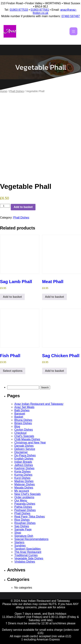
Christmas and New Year (30, 443)
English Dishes (24, 459)
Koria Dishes (22, 472)
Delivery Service (25, 449)
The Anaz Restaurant (28, 552)
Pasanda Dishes (25, 504)
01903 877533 (19, 10)
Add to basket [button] (12, 297)
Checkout (20, 433)
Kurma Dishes (23, 475)
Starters (19, 542)
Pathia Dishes (23, 507)
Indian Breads (23, 462)
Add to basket (23, 207)
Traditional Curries (26, 555)
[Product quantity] (5, 206)
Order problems (24, 497)
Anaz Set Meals (24, 407)
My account (22, 491)
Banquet (20, 414)
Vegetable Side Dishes (29, 558)
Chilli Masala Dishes (27, 439)
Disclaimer (21, 452)
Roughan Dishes (25, 523)
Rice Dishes (22, 520)
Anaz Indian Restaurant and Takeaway (39, 404)
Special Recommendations (31, 539)
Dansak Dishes (24, 446)
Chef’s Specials (24, 436)
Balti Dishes (22, 410)
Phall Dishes (17, 91)
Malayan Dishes (25, 484)
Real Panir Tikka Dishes (30, 517)
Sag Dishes (22, 526)
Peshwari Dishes (25, 510)
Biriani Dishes (23, 423)
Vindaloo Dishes (25, 562)
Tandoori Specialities (28, 549)
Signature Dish (24, 536)
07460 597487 (71, 16)
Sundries (20, 546)
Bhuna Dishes (23, 420)
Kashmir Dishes (24, 468)
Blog (17, 426)
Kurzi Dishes (22, 478)
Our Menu (21, 500)
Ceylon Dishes (24, 430)
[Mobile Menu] (73, 31)
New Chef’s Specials (28, 494)
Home (3, 91)
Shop (18, 533)
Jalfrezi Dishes (24, 465)
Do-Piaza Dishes (25, 455)
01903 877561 (40, 10)
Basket (19, 417)
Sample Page (23, 529)
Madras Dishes (24, 481)
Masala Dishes (24, 488)
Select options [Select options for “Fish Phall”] (13, 371)
